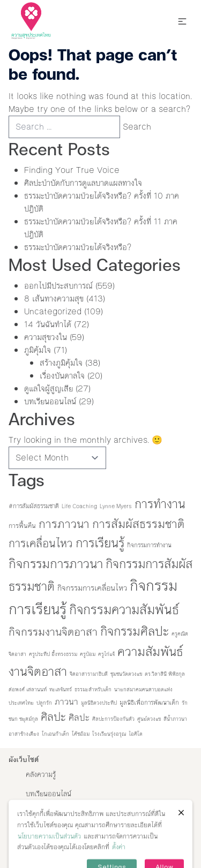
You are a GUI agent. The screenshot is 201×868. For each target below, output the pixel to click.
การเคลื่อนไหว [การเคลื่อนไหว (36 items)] (41, 544)
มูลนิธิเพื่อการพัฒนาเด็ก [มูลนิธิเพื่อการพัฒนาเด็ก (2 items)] (149, 703)
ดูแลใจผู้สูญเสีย (49, 388)
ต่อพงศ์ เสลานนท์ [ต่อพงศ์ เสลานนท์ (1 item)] (28, 689)
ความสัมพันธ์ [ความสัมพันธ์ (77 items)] (150, 652)
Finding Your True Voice (73, 170)
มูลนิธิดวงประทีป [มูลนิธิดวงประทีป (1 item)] (99, 703)
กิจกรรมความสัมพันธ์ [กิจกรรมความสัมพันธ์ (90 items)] (124, 610)
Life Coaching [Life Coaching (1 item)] (79, 506)
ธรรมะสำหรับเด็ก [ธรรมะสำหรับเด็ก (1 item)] (93, 689)
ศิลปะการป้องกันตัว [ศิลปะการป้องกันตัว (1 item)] (113, 719)
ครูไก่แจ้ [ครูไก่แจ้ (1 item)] (106, 654)
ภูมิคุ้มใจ (38, 350)
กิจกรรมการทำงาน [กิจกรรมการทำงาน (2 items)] (149, 545)
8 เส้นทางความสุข (54, 299)
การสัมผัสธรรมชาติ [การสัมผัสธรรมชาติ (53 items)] (138, 524)
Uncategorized (53, 311)
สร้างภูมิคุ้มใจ (61, 363)
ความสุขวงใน (46, 337)
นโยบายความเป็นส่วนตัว (49, 849)
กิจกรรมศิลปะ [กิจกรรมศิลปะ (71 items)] (135, 631)
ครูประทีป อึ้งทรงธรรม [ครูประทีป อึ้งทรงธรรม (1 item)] (53, 654)
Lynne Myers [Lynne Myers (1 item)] (116, 506)
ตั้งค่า (119, 861)
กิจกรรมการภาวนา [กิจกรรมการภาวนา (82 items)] (56, 564)
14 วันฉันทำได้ (48, 324)
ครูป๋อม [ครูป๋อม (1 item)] (88, 654)
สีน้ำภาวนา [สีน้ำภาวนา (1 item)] (175, 719)
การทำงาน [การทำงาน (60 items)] (160, 504)
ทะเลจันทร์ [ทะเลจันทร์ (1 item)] (61, 689)
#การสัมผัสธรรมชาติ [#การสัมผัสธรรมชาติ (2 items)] (34, 506)
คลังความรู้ (41, 775)
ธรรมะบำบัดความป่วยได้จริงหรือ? (78, 247)
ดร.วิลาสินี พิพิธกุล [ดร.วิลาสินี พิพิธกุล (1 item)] (165, 674)
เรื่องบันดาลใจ (62, 376)
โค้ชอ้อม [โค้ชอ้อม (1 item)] (81, 734)
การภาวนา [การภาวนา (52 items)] (64, 524)
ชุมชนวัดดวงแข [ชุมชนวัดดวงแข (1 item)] (126, 674)
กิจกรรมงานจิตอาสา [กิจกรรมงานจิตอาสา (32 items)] (53, 632)
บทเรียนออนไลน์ (50, 401)
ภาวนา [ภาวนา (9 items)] (66, 702)
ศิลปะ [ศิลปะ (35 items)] (53, 717)
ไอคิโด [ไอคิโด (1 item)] (136, 734)
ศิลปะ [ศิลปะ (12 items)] (79, 718)
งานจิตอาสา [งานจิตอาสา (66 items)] (38, 671)
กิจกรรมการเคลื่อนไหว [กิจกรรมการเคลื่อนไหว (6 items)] (92, 588)
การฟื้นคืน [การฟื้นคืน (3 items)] (22, 526)
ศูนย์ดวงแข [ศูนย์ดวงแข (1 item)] (149, 719)
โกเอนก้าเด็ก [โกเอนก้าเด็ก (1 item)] (55, 734)
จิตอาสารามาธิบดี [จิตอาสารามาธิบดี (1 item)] (89, 674)
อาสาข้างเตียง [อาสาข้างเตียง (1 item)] (24, 734)
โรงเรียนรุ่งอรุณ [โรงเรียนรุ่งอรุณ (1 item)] (109, 734)
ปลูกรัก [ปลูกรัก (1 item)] (44, 703)
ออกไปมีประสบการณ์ (58, 286)
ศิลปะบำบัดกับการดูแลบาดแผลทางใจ (83, 183)
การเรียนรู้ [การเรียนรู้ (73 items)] (100, 543)
